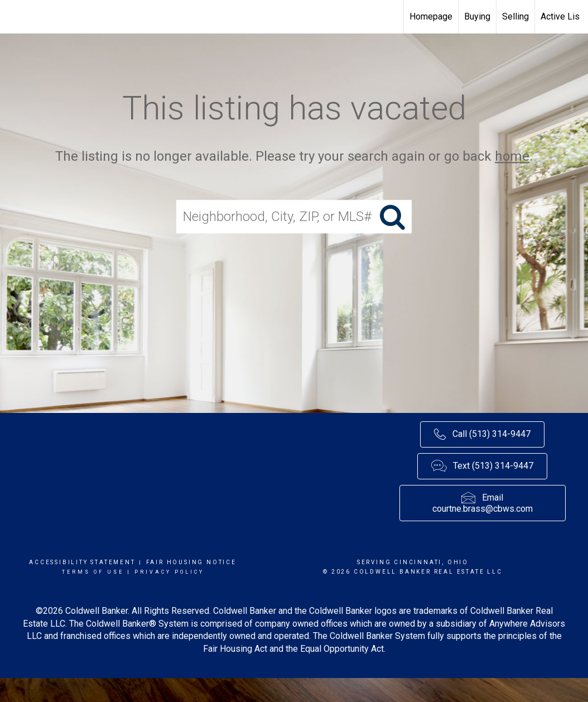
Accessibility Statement (82, 562)
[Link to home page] (14, 17)
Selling (515, 16)
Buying (477, 16)
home (512, 156)
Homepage (431, 16)
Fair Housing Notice (191, 562)
